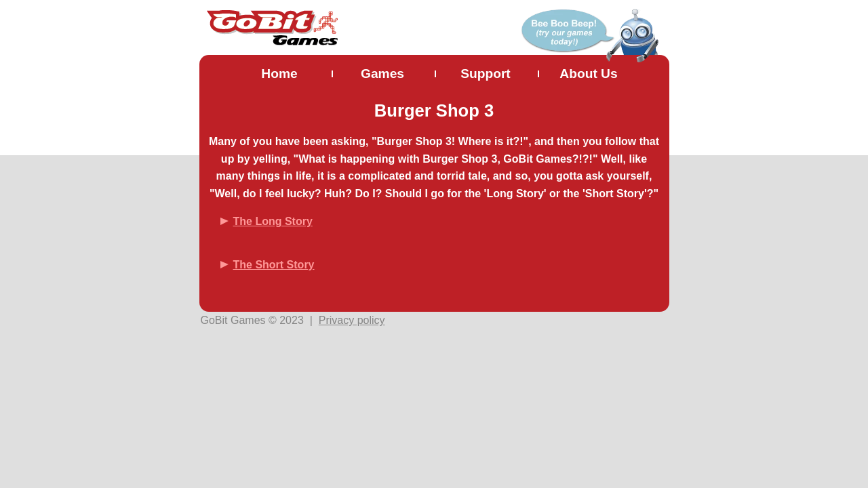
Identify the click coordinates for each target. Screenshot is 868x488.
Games (382, 74)
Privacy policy (352, 320)
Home (279, 74)
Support (486, 74)
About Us (588, 74)
